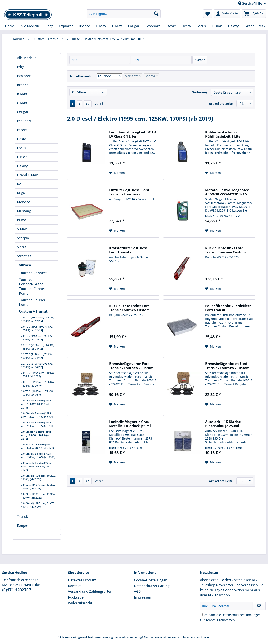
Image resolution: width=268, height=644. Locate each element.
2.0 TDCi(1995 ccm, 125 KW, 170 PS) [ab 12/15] (38, 319)
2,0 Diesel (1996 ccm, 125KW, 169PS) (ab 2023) (38, 487)
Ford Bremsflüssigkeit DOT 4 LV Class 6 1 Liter (133, 134)
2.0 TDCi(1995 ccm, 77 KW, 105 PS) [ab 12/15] (37, 328)
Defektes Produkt (82, 580)
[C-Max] (117, 26)
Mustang (24, 211)
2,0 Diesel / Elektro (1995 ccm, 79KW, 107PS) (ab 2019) (38, 415)
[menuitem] (124, 16)
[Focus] (201, 26)
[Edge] (50, 26)
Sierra (22, 247)
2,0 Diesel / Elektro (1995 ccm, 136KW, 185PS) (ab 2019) (36, 404)
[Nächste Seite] (80, 104)
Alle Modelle (27, 58)
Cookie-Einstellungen (151, 580)
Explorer (24, 76)
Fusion (22, 157)
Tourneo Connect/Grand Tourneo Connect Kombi (33, 286)
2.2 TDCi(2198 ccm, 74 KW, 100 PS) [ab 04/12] (37, 356)
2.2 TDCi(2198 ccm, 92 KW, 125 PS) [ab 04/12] (37, 365)
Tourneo (24, 265)
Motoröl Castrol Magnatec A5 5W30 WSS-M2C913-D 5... (228, 192)
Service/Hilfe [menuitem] (251, 3)
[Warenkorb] (254, 14)
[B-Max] (101, 26)
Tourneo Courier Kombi (32, 302)
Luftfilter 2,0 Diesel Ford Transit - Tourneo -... (129, 192)
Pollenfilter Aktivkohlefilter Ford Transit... (228, 308)
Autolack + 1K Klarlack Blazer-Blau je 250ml (224, 424)
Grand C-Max (27, 175)
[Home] (10, 26)
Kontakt (74, 586)
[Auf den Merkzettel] (117, 173)
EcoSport (24, 121)
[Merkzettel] (208, 14)
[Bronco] (84, 26)
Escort (22, 130)
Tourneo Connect (33, 273)
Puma (22, 220)
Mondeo (24, 202)
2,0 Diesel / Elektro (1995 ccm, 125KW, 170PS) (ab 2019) (36, 435)
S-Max (22, 229)
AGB (137, 591)
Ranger (23, 525)
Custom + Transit (33, 311)
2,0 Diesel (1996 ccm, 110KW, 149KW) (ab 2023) (38, 496)
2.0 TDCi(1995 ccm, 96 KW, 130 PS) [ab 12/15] (37, 338)
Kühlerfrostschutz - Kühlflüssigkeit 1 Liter (224, 134)
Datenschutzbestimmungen (241, 615)
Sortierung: (200, 92)
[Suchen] (156, 14)
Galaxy (22, 166)
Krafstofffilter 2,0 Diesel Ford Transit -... (129, 250)
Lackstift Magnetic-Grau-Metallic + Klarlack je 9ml (130, 424)
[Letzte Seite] (88, 104)
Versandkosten (124, 637)
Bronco (23, 85)
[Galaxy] (233, 26)
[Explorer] (66, 26)
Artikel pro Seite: (221, 104)
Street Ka (24, 256)
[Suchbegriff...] (124, 14)
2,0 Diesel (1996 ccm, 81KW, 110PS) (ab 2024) (38, 505)
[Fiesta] (186, 26)
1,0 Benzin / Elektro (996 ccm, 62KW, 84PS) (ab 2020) (37, 446)
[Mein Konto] (227, 14)
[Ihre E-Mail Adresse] (226, 606)
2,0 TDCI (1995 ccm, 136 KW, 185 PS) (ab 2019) (38, 384)
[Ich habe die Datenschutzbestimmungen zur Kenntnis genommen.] (201, 615)
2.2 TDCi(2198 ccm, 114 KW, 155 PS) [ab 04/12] (38, 347)
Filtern (79, 92)
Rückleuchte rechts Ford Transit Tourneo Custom (129, 308)
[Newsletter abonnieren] (259, 606)
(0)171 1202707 (17, 590)
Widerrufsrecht (80, 603)
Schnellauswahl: (81, 76)
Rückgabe (76, 597)
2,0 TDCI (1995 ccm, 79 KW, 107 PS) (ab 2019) (37, 393)
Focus (22, 148)
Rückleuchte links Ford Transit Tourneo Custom (225, 250)
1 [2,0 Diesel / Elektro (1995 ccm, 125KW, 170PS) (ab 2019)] (72, 104)
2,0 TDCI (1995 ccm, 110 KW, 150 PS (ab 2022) (38, 375)
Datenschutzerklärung (152, 586)
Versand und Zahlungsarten (90, 591)
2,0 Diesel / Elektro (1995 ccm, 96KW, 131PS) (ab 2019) (38, 424)
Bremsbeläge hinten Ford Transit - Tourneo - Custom (227, 366)
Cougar (23, 112)
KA (19, 184)
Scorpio (23, 238)
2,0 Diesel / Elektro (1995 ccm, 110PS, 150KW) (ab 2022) (36, 466)
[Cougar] (134, 26)
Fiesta (22, 139)
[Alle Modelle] (30, 26)
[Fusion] (217, 26)
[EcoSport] (153, 26)
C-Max (22, 103)
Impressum (143, 597)
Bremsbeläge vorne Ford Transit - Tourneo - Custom (131, 366)
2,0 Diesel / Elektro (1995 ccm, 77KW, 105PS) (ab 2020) (38, 455)
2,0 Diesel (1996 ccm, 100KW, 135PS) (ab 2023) (38, 477)
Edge (21, 67)
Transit (23, 516)
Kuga (21, 193)
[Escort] (171, 26)
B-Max (22, 94)
